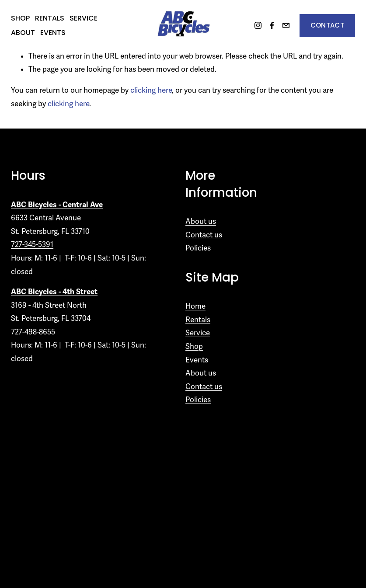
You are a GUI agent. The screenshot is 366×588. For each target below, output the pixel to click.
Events (53, 33)
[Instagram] (258, 25)
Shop (20, 18)
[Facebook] (272, 25)
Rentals (50, 18)
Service (84, 18)
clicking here (151, 90)
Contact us (204, 235)
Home (195, 306)
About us (201, 221)
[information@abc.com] (286, 25)
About (23, 33)
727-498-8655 (33, 332)
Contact (327, 25)
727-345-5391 (32, 245)
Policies (198, 248)
